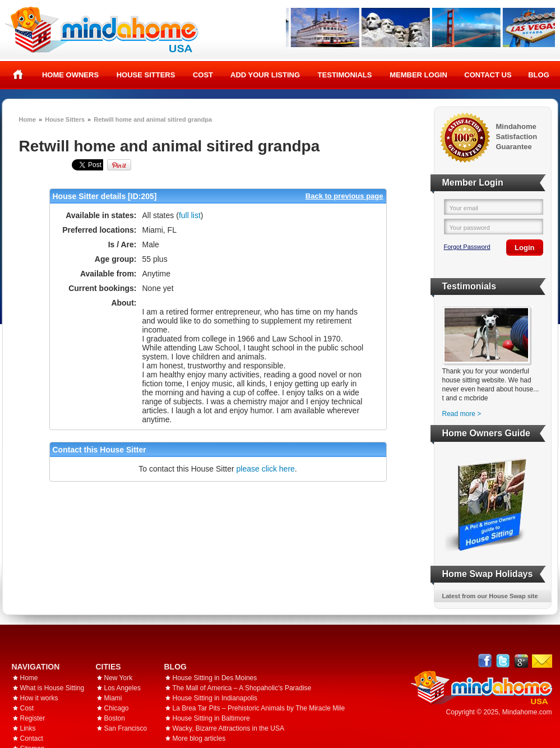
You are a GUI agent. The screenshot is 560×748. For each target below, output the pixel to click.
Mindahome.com (527, 712)
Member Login (418, 75)
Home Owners (70, 75)
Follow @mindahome (503, 661)
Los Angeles (122, 688)
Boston (115, 718)
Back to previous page (344, 196)
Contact (32, 738)
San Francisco (126, 728)
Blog (539, 75)
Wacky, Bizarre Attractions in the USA (228, 728)
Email (542, 661)
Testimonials (345, 75)
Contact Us (488, 75)
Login (524, 248)
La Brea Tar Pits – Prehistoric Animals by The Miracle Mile (259, 708)
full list (190, 215)
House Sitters (146, 75)
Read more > (462, 414)
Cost (203, 75)
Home (18, 75)
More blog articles (199, 738)
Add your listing (265, 75)
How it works (39, 698)
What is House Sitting (52, 688)
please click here (266, 469)
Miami (113, 698)
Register (33, 718)
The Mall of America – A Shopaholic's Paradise (242, 688)
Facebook (485, 661)
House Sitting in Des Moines (215, 678)
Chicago (117, 708)
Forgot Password (467, 247)
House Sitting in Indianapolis (215, 698)
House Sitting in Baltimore (211, 718)
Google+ (521, 661)
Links (28, 728)
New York (119, 678)
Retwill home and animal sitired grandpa (153, 119)
